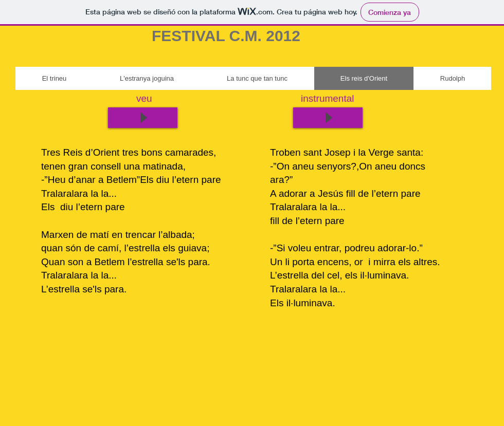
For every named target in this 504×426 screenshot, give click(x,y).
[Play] (328, 118)
